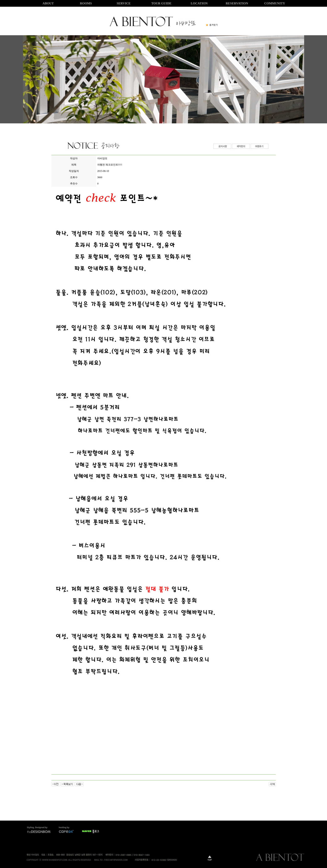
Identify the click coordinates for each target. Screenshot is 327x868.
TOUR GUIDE (162, 3)
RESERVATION (237, 3)
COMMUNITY (275, 3)
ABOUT (48, 3)
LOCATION (199, 3)
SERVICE (124, 3)
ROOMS (86, 3)
